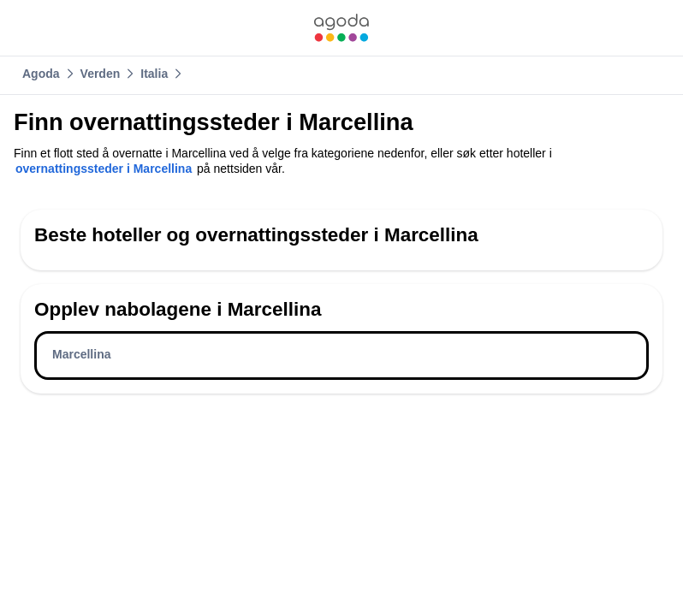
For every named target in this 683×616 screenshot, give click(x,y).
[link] (341, 28)
